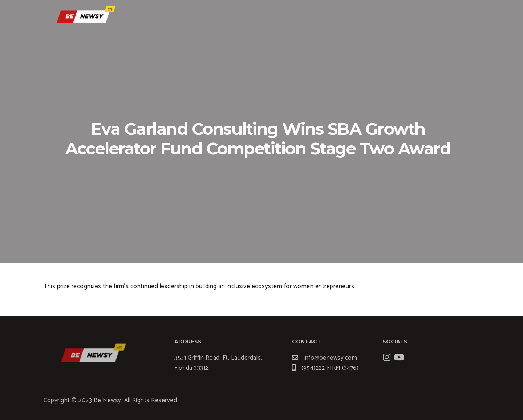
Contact (436, 16)
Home (303, 16)
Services (337, 16)
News (402, 16)
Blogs (372, 16)
